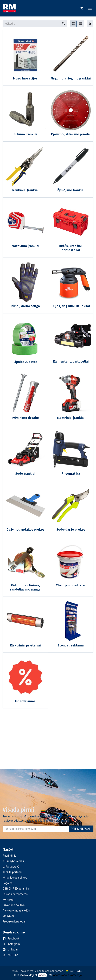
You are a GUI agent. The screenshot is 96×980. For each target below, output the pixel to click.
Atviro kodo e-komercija (67, 975)
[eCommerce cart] (81, 8)
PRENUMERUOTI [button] (81, 829)
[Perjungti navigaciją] (90, 8)
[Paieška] (63, 24)
